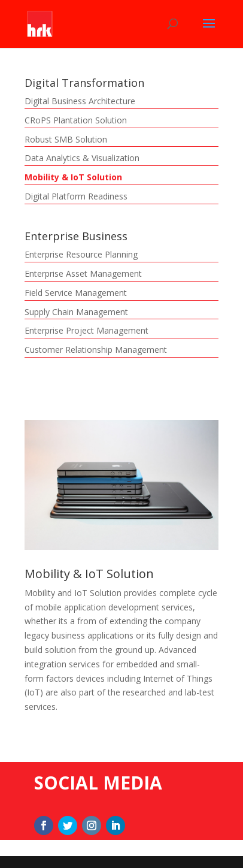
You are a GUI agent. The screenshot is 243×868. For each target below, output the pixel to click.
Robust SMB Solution (66, 139)
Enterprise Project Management (86, 330)
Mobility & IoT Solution (73, 177)
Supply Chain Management (76, 312)
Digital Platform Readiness (76, 196)
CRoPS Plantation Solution (76, 120)
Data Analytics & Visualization (82, 158)
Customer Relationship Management (96, 350)
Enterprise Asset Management (83, 273)
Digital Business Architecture (80, 101)
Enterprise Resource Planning (81, 254)
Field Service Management (76, 293)
